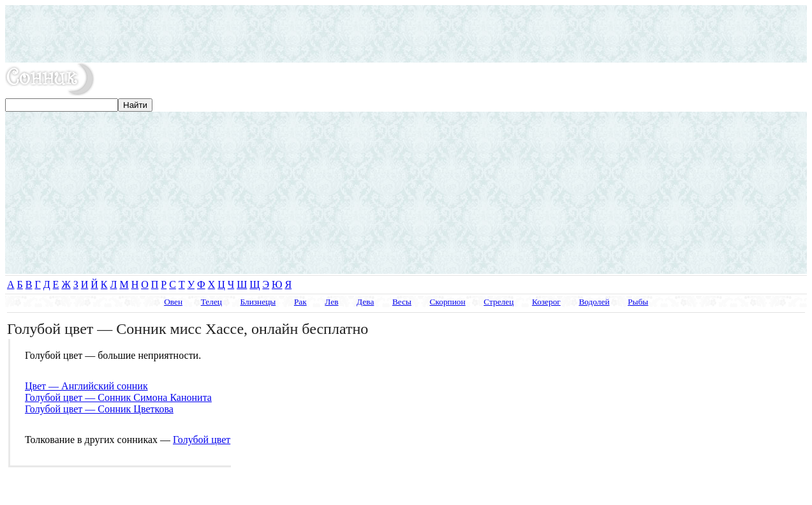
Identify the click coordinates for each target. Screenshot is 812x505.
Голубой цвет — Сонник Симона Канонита (118, 397)
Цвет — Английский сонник (86, 386)
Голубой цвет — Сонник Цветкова (99, 409)
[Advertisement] (406, 34)
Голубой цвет (202, 440)
